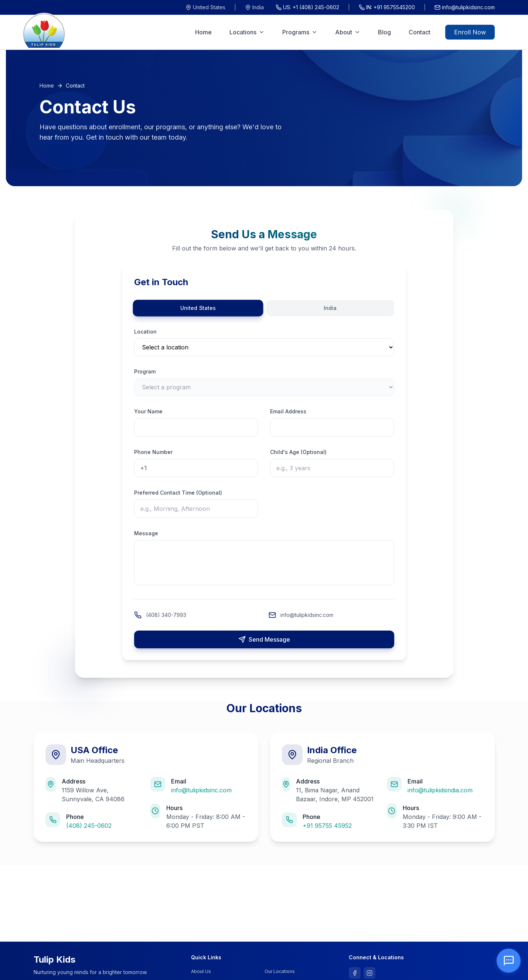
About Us (201, 971)
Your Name (148, 411)
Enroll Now (470, 32)
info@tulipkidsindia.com (440, 790)
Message (146, 533)
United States (205, 7)
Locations (247, 32)
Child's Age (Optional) (298, 452)
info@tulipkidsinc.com (465, 7)
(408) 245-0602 (89, 826)
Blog (384, 32)
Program (145, 371)
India (254, 7)
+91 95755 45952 (327, 826)
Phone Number (153, 452)
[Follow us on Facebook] (355, 973)
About (348, 32)
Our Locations (280, 971)
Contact (420, 32)
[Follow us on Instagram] (369, 973)
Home (203, 32)
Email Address (288, 411)
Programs (300, 32)
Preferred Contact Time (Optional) (178, 493)
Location (145, 332)
